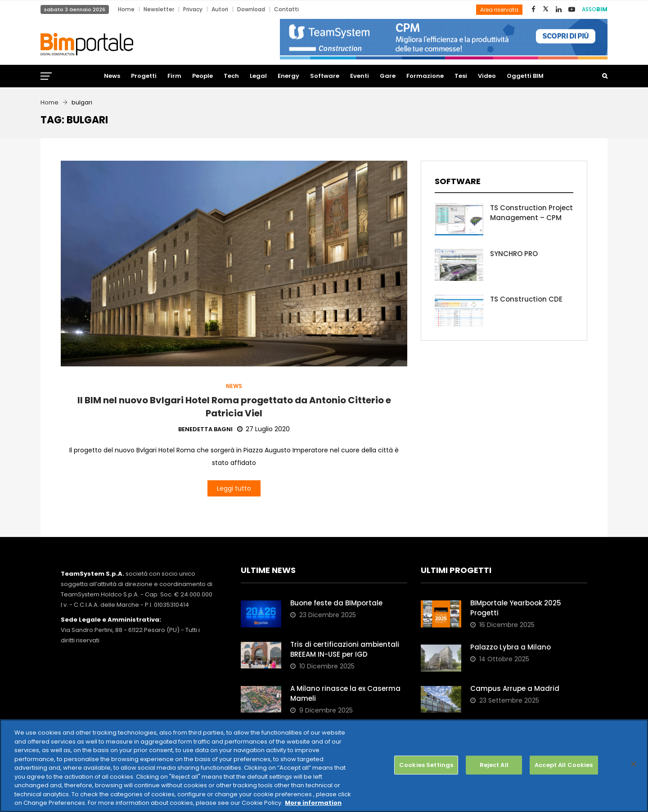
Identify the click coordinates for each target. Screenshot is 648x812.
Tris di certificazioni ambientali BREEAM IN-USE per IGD (345, 649)
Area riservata (499, 10)
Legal (258, 76)
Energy (288, 76)
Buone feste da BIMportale (336, 603)
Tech (231, 76)
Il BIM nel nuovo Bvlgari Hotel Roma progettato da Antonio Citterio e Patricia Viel (234, 407)
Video (487, 76)
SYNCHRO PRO (514, 254)
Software (325, 76)
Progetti (144, 76)
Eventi (360, 76)
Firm (174, 76)
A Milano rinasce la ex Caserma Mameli (345, 693)
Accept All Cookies (564, 765)
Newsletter (159, 9)
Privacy (193, 9)
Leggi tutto (234, 488)
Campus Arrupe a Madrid (515, 688)
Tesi (461, 76)
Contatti (286, 9)
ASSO (595, 9)
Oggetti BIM (525, 76)
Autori (220, 9)
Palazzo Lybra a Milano (511, 647)
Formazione (425, 76)
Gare (388, 76)
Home (126, 9)
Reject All (494, 765)
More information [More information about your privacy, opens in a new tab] (313, 803)
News (112, 76)
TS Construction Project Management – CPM (531, 213)
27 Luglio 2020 (263, 429)
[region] (324, 766)
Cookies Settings (426, 765)
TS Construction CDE (526, 299)
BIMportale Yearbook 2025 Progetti (516, 608)
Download (251, 9)
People (202, 76)
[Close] (634, 764)
